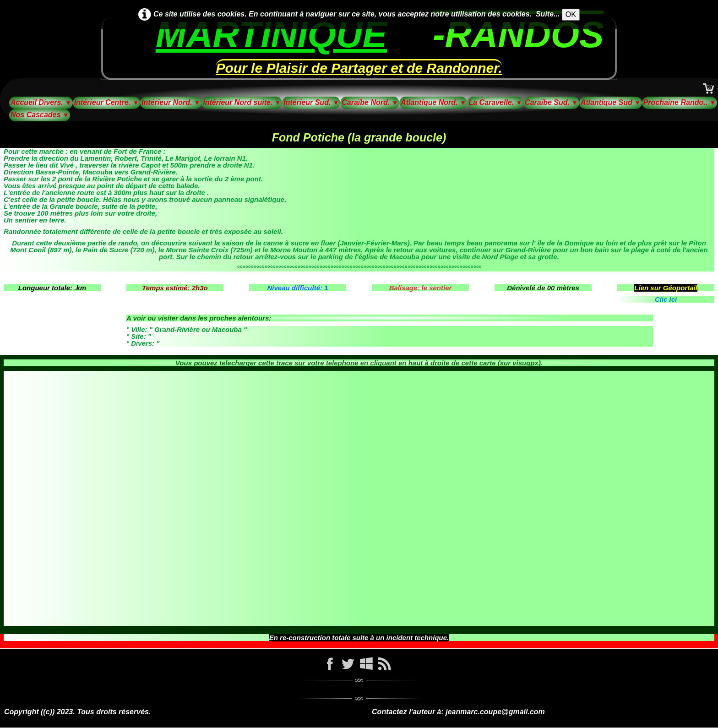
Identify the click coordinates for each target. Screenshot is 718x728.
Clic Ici (666, 299)
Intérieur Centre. (107, 102)
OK (571, 14)
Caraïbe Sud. (551, 102)
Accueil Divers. (41, 102)
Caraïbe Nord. (370, 102)
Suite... (548, 14)
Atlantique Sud (611, 102)
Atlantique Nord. (433, 102)
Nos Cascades (40, 115)
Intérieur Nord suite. (242, 102)
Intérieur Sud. (311, 102)
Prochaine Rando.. (680, 102)
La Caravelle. (495, 102)
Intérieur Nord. (171, 102)
